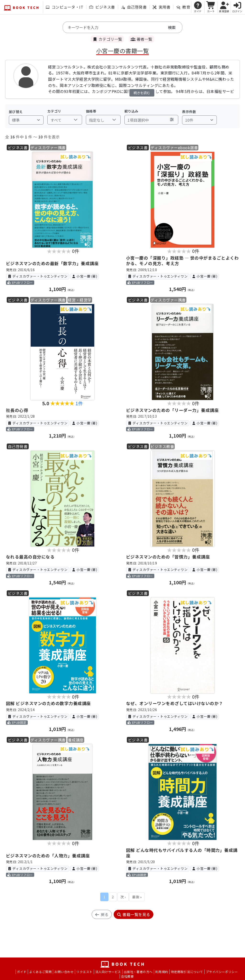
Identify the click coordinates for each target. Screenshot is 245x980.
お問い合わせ (64, 972)
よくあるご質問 (40, 972)
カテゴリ (54, 111)
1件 (79, 403)
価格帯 (91, 111)
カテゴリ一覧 (107, 39)
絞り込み (131, 111)
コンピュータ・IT (64, 7)
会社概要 (128, 976)
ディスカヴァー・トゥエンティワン (37, 276)
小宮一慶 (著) (84, 276)
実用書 (161, 7)
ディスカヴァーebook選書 (174, 148)
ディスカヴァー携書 (48, 148)
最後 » (137, 897)
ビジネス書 (102, 7)
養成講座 (76, 740)
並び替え (16, 112)
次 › (123, 897)
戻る (102, 914)
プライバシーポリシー (222, 972)
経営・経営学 (80, 300)
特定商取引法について (187, 972)
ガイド (22, 972)
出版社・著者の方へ (138, 972)
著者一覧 (141, 39)
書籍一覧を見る (134, 914)
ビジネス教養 (162, 446)
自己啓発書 (134, 7)
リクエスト (84, 972)
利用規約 (162, 972)
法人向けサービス (108, 972)
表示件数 (189, 112)
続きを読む (142, 93)
